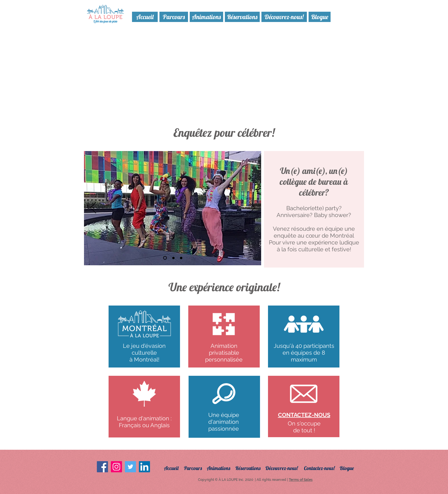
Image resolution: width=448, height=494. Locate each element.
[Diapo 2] (173, 258)
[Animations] (206, 17)
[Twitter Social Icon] (130, 467)
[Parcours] (174, 17)
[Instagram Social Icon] (116, 467)
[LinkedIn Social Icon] (144, 467)
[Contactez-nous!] (323, 468)
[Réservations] (242, 17)
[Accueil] (145, 17)
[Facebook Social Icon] (102, 467)
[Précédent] (93, 208)
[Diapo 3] (181, 258)
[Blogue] (320, 17)
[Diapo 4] (165, 258)
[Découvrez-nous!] (284, 17)
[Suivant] (252, 208)
